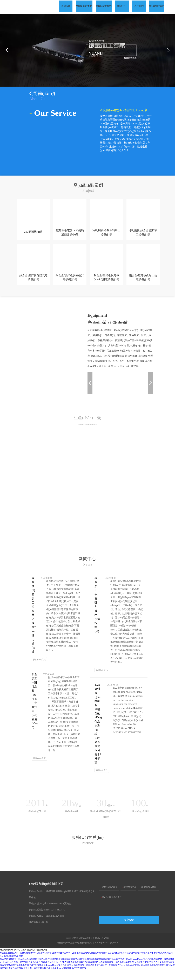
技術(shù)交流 (39, 664)
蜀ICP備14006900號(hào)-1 (106, 953)
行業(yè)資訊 (102, 674)
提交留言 (129, 930)
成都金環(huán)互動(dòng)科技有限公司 (75, 953)
